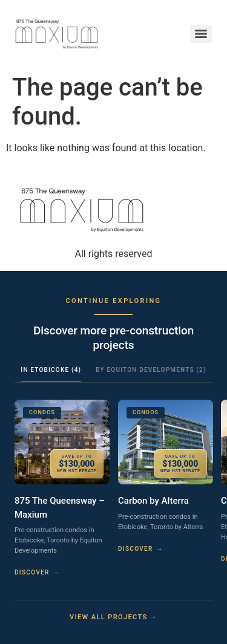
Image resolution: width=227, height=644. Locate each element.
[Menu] (201, 34)
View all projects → (113, 617)
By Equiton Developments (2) (151, 370)
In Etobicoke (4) (51, 370)
